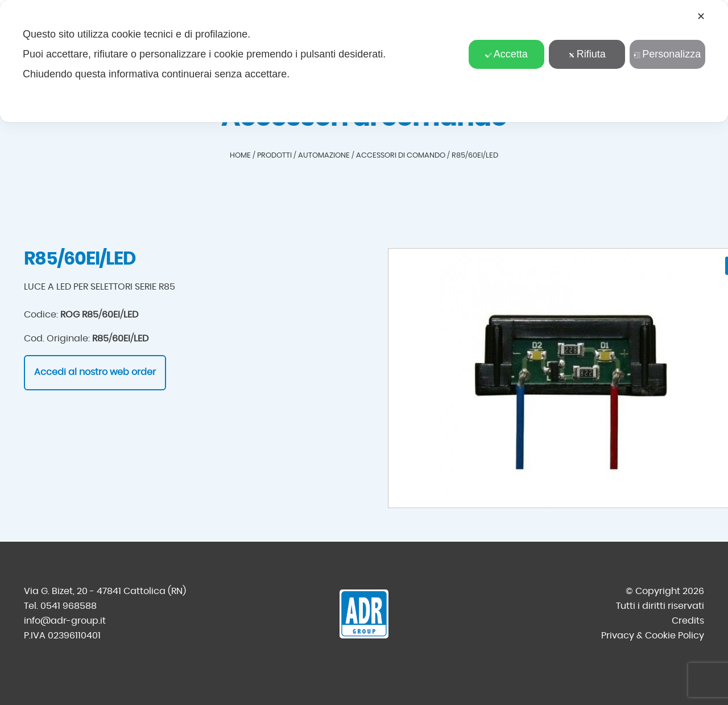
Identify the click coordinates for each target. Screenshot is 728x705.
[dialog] (364, 61)
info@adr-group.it (65, 621)
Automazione (324, 156)
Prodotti (274, 156)
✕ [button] (701, 17)
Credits (688, 621)
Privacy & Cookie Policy (653, 636)
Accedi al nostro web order (95, 372)
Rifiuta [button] (587, 54)
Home (240, 156)
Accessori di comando (401, 156)
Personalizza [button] (667, 54)
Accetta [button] (506, 54)
